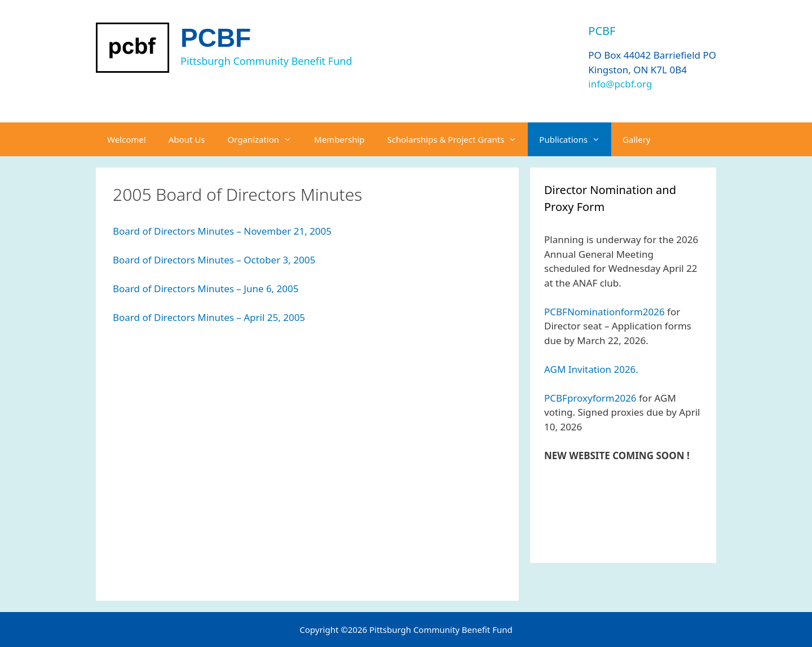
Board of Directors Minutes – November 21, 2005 (222, 231)
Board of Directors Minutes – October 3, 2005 (214, 260)
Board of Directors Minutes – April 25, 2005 (209, 317)
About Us (187, 139)
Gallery (636, 139)
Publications (575, 139)
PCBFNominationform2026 (604, 312)
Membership (339, 139)
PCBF (216, 38)
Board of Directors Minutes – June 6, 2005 (206, 289)
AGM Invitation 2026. (591, 369)
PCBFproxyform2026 (590, 398)
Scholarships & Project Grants (458, 139)
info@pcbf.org (620, 84)
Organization (265, 139)
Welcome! (127, 139)
